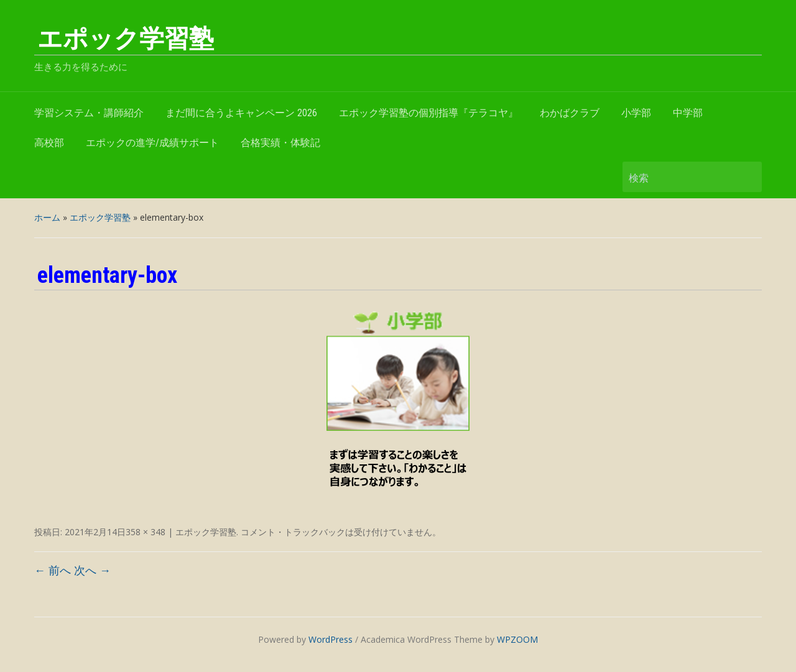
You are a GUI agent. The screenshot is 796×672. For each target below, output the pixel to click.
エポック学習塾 (126, 39)
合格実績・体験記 (280, 143)
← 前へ (53, 570)
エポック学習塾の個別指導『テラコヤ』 (428, 113)
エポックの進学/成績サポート (152, 143)
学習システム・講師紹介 (89, 113)
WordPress (331, 639)
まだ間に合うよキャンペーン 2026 (241, 113)
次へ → (92, 570)
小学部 (636, 113)
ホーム (47, 217)
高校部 (49, 143)
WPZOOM (517, 639)
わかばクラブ (570, 113)
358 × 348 (146, 532)
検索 (746, 177)
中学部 (688, 113)
